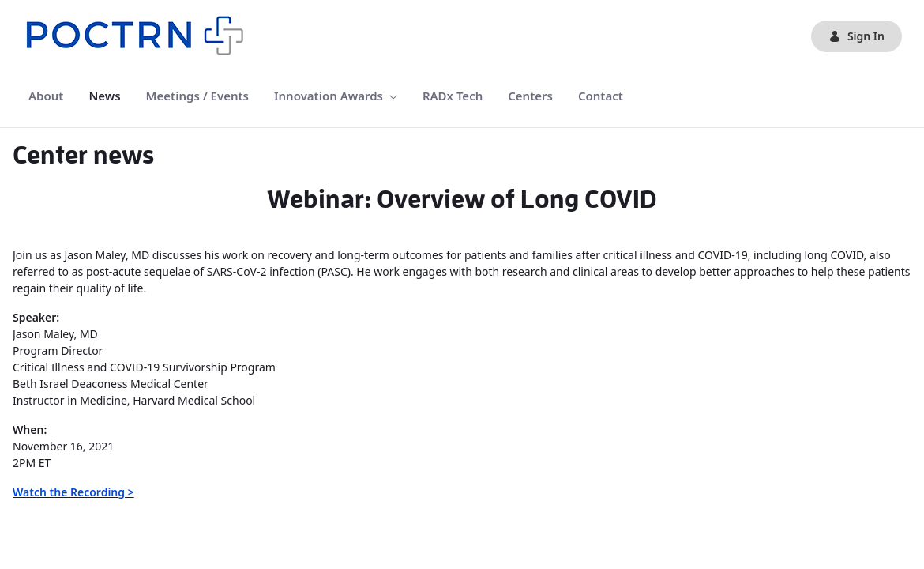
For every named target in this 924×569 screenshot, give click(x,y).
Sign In (856, 36)
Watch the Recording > (73, 492)
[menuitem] (46, 96)
